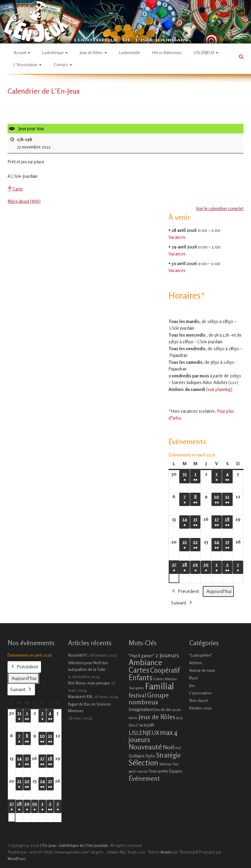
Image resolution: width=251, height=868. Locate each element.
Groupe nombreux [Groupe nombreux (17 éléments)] (149, 698)
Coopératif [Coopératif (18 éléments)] (165, 670)
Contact (61, 64)
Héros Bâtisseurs (167, 52)
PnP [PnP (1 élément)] (178, 748)
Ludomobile (130, 52)
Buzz (194, 678)
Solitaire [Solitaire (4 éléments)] (137, 756)
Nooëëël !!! (77, 655)
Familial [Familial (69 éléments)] (159, 686)
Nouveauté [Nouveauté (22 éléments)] (145, 747)
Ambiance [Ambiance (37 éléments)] (145, 662)
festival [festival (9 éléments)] (137, 695)
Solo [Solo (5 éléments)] (150, 756)
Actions (196, 663)
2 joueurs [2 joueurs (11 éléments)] (167, 655)
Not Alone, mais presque (89, 683)
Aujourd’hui (219, 591)
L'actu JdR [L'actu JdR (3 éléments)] (145, 725)
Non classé (199, 700)
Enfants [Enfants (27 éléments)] (141, 677)
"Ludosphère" (201, 655)
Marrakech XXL (81, 697)
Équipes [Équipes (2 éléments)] (176, 771)
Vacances (177, 237)
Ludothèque (53, 52)
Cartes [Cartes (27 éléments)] (139, 670)
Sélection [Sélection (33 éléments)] (143, 762)
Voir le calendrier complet (220, 208)
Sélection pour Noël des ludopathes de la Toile (88, 666)
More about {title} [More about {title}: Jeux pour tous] (24, 201)
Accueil (20, 52)
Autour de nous (202, 670)
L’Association (25, 64)
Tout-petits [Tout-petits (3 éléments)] (158, 771)
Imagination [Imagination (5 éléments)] (141, 709)
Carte (15, 189)
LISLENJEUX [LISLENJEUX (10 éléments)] (144, 733)
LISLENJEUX (204, 52)
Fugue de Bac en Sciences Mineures (89, 707)
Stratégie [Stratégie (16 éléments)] (168, 755)
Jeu (192, 685)
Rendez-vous (201, 708)
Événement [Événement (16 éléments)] (144, 778)
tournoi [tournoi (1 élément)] (143, 772)
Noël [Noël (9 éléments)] (169, 747)
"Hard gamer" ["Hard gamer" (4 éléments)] (142, 656)
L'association (200, 693)
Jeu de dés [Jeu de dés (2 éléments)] (163, 709)
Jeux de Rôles (91, 52)
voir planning (219, 389)
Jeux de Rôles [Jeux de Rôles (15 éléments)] (157, 717)
